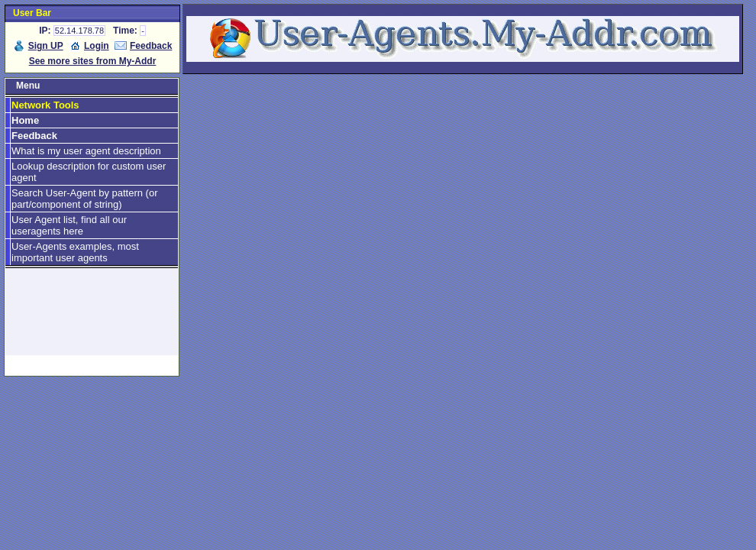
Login (97, 46)
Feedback (151, 46)
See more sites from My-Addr (93, 61)
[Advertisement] (92, 319)
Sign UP (46, 46)
